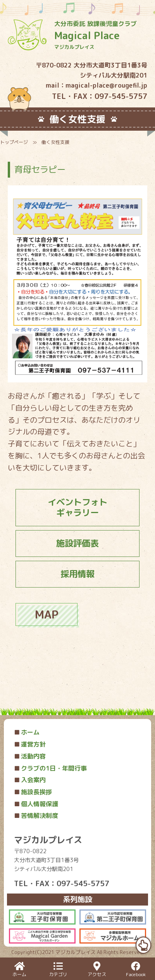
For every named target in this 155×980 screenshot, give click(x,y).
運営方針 (30, 744)
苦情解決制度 (36, 816)
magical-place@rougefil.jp (106, 85)
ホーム (27, 732)
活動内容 (30, 756)
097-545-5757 (121, 96)
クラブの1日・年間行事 (50, 768)
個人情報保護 (36, 804)
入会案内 (30, 780)
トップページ (14, 142)
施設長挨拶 (33, 792)
